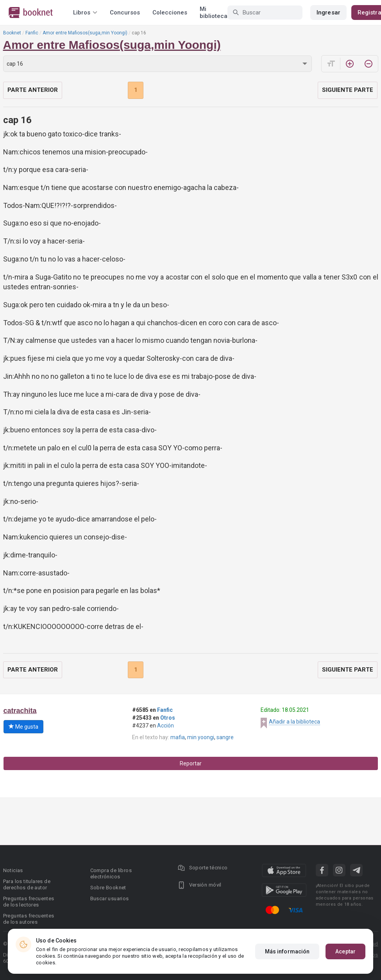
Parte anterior (33, 90)
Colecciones (170, 13)
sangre (225, 737)
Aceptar (345, 951)
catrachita (20, 711)
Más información (287, 951)
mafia (178, 737)
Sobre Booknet (108, 888)
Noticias (13, 870)
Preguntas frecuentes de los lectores (29, 902)
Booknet (12, 33)
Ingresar (328, 13)
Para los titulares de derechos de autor (27, 884)
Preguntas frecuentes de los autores (29, 919)
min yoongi (201, 737)
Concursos (125, 13)
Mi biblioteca (214, 13)
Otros (168, 718)
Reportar (191, 763)
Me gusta (23, 727)
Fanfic (32, 33)
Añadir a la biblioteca (294, 722)
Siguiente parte (348, 90)
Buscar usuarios (110, 898)
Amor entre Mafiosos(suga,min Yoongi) (85, 33)
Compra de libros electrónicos (111, 873)
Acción (165, 726)
